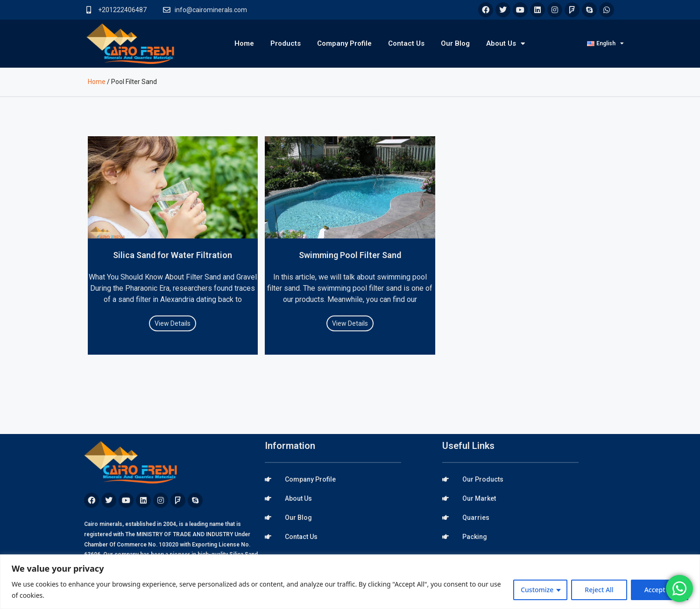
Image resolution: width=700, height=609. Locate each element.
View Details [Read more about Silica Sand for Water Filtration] (173, 323)
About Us (506, 44)
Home (244, 43)
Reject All (599, 590)
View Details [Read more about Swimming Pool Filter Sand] (350, 323)
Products (286, 43)
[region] (350, 582)
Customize (537, 590)
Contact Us (406, 43)
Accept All (660, 590)
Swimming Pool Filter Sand (350, 255)
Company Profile (344, 43)
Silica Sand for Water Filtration (173, 255)
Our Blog (455, 43)
